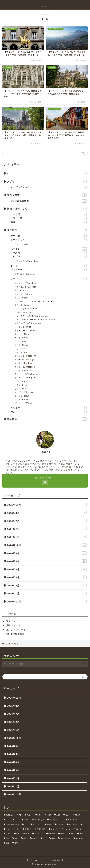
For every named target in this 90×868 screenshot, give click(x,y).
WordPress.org (15, 634)
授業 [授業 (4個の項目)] (7, 838)
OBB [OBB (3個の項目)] (58, 815)
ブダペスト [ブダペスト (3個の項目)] (55, 829)
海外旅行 (47, 230)
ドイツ (49, 266)
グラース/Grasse (23, 305)
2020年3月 (47, 577)
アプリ (47, 181)
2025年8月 (47, 513)
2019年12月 (47, 601)
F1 (47, 173)
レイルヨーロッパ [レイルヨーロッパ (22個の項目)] (23, 834)
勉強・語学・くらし (47, 208)
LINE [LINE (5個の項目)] (49, 815)
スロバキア (49, 257)
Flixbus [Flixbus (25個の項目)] (29, 815)
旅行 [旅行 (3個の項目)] (16, 838)
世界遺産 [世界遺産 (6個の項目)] (51, 834)
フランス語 (49, 219)
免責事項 (57, 860)
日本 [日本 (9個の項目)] (25, 838)
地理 (49, 222)
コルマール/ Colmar (24, 312)
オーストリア (49, 240)
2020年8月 (47, 553)
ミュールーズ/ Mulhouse (26, 374)
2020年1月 (47, 593)
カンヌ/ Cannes (22, 298)
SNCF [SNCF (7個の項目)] (77, 815)
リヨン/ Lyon (21, 385)
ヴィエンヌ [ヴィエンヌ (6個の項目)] (39, 834)
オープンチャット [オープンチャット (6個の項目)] (56, 820)
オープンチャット (49, 187)
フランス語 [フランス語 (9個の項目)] (41, 829)
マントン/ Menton (23, 371)
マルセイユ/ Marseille (25, 367)
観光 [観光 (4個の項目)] (44, 838)
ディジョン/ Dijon (23, 327)
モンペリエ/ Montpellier (26, 378)
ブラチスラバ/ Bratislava (26, 261)
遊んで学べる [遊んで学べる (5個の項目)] (65, 838)
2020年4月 (47, 569)
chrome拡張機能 (49, 201)
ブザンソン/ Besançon (25, 356)
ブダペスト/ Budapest (25, 274)
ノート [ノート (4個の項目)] (49, 824)
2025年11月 (47, 505)
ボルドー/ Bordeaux (24, 363)
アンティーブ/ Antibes (25, 283)
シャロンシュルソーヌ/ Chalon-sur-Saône (35, 320)
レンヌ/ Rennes (22, 400)
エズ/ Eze (19, 291)
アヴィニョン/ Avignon (25, 287)
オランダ (49, 236)
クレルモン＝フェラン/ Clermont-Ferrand (34, 301)
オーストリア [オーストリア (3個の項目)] (39, 820)
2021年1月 (47, 537)
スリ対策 (49, 253)
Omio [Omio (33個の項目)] (68, 815)
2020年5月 (47, 561)
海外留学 (47, 419)
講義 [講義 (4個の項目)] (53, 838)
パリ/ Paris (20, 349)
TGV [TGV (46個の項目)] (16, 820)
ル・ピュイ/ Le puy (24, 392)
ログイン (11, 621)
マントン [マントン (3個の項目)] (67, 829)
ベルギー (49, 408)
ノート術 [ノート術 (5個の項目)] (60, 824)
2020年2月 (47, 585)
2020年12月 (47, 545)
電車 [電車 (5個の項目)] (16, 843)
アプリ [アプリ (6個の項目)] (26, 820)
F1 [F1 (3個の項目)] (20, 815)
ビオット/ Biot (21, 352)
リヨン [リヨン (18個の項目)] (8, 834)
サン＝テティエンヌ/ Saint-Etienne (31, 316)
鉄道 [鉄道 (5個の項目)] (7, 843)
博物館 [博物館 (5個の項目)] (63, 834)
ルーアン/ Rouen (23, 396)
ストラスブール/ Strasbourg (28, 323)
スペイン (49, 249)
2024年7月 (47, 521)
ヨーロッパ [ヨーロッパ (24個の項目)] (80, 829)
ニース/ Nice (21, 341)
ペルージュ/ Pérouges (25, 360)
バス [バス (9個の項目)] (84, 824)
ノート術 (49, 215)
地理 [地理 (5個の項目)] (81, 834)
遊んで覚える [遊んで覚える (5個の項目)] (80, 838)
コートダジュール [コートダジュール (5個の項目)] (12, 824)
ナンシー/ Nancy (23, 334)
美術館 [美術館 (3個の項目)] (35, 838)
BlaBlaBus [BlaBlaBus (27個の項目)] (10, 815)
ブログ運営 (47, 195)
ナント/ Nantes (22, 338)
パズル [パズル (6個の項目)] (8, 829)
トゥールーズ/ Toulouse (26, 331)
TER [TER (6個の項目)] (7, 820)
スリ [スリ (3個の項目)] (26, 824)
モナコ (49, 412)
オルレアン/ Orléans (24, 294)
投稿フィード (13, 625)
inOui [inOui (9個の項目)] (39, 815)
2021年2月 (47, 529)
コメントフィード (16, 630)
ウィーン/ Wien (22, 244)
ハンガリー (49, 270)
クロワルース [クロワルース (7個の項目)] (73, 820)
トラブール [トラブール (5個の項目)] (37, 824)
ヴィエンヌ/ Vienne (24, 403)
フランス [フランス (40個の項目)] (28, 829)
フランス (49, 279)
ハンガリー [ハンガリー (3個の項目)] (73, 824)
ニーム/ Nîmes (22, 345)
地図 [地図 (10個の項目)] (72, 834)
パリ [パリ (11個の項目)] (18, 829)
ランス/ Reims (22, 381)
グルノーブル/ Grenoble (26, 309)
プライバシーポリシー (39, 860)
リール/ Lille (20, 389)
